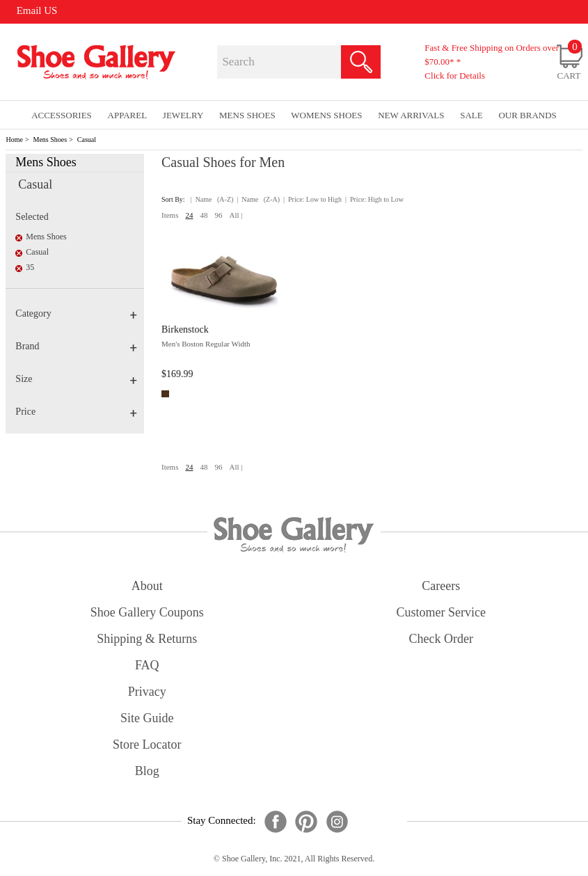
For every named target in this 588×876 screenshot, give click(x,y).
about (147, 586)
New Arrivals (411, 115)
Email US (37, 10)
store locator (147, 744)
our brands (527, 115)
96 (218, 215)
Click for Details (455, 75)
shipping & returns (147, 639)
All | (236, 215)
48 (204, 215)
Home (14, 140)
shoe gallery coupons (147, 612)
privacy (147, 692)
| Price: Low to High (312, 199)
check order (441, 639)
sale (471, 115)
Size (76, 379)
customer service (441, 612)
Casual (87, 140)
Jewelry (183, 115)
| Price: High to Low (374, 199)
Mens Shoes (50, 140)
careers (441, 586)
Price (76, 412)
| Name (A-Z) (212, 199)
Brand (76, 346)
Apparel (128, 115)
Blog (147, 771)
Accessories (62, 115)
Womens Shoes (326, 115)
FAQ (147, 665)
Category (76, 313)
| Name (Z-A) (258, 199)
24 (189, 215)
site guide (147, 718)
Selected (32, 217)
